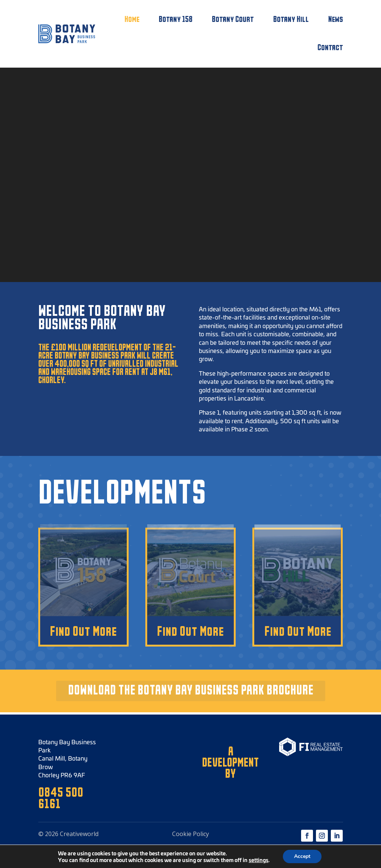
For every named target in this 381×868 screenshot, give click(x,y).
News (336, 20)
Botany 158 (176, 20)
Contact (330, 48)
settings (259, 860)
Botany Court (233, 20)
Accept (302, 856)
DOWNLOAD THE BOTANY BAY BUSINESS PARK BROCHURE (191, 691)
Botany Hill (291, 20)
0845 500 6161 (61, 799)
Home (132, 20)
